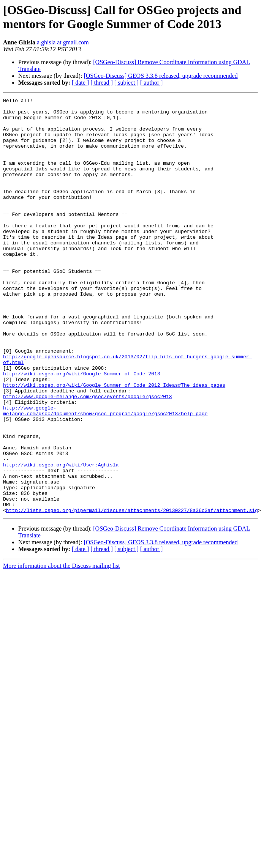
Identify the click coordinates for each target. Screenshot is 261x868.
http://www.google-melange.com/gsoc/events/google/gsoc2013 (88, 457)
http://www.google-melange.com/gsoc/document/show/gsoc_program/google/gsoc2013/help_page (105, 474)
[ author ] (152, 83)
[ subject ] (127, 83)
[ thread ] (102, 83)
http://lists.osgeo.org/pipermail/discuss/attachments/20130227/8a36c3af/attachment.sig (132, 593)
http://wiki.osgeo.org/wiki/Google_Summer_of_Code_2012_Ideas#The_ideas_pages (114, 443)
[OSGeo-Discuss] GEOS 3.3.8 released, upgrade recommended (161, 76)
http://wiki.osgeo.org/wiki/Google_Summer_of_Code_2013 (81, 429)
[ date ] (80, 83)
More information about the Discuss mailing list (62, 649)
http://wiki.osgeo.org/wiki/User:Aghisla (61, 539)
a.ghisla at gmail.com (63, 42)
